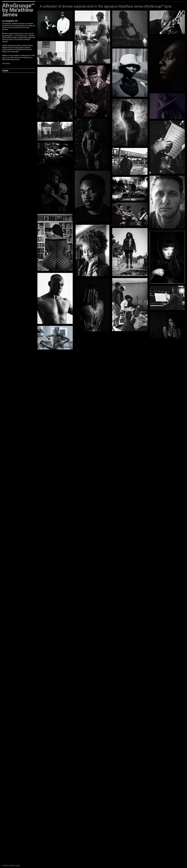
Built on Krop (181, 866)
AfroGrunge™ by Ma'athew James (18, 9)
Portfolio (5, 71)
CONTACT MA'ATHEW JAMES (11, 865)
